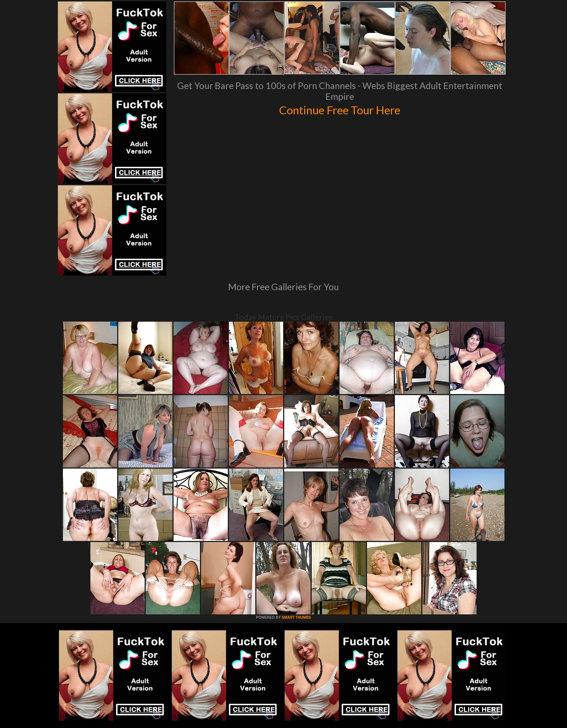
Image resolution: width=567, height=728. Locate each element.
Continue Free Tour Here (340, 109)
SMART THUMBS (296, 617)
